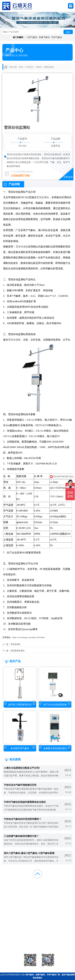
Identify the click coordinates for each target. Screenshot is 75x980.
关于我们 (47, 886)
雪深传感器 (22, 247)
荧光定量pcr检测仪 (61, 941)
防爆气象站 (44, 37)
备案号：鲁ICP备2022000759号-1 (16, 927)
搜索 (68, 32)
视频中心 (28, 886)
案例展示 (9, 886)
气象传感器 (37, 937)
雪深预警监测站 (18, 651)
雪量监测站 (49, 67)
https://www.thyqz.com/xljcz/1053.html (29, 637)
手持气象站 (57, 37)
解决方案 (66, 882)
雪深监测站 (43, 197)
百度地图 (28, 890)
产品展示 (29, 67)
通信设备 (14, 945)
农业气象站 (61, 937)
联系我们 (66, 886)
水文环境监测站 (14, 941)
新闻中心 (47, 882)
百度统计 (9, 890)
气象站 (39, 67)
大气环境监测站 (37, 941)
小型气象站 (32, 37)
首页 (21, 67)
